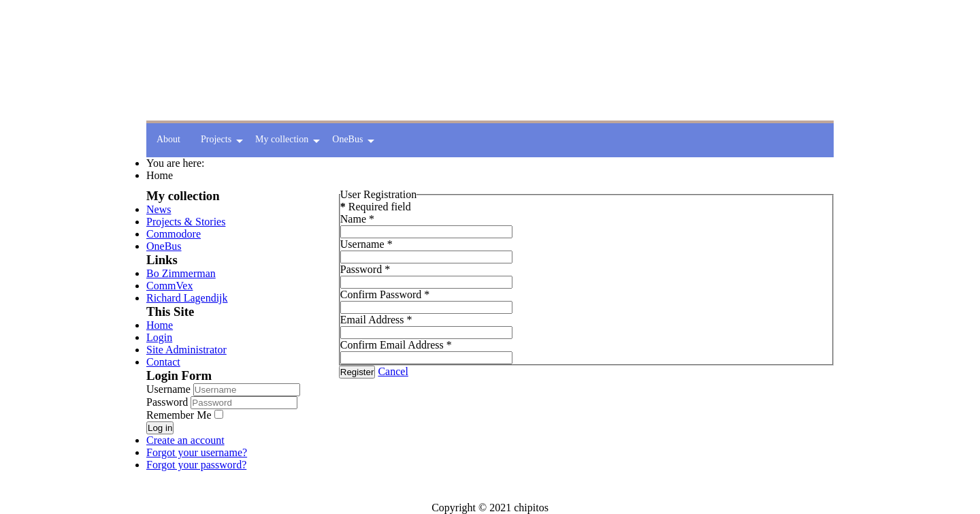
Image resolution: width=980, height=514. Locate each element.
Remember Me (179, 415)
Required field (376, 207)
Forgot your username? (197, 452)
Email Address (376, 320)
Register (357, 372)
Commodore (174, 234)
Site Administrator (186, 350)
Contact (163, 362)
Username (168, 389)
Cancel (393, 371)
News (159, 209)
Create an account (185, 440)
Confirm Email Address (396, 345)
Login (159, 337)
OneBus (164, 246)
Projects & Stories (186, 222)
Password (168, 402)
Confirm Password (385, 294)
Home (160, 325)
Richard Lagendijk (187, 298)
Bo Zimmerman (181, 273)
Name (357, 219)
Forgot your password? (196, 465)
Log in (160, 428)
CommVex (169, 286)
